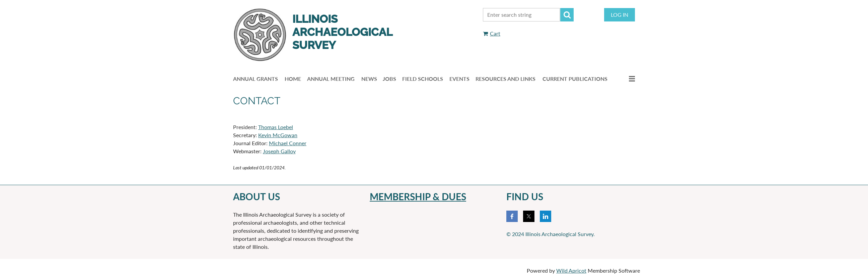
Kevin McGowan (278, 135)
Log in (620, 15)
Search (567, 15)
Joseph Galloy (279, 151)
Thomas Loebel (276, 127)
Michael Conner (288, 143)
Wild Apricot (571, 270)
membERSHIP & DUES (418, 197)
